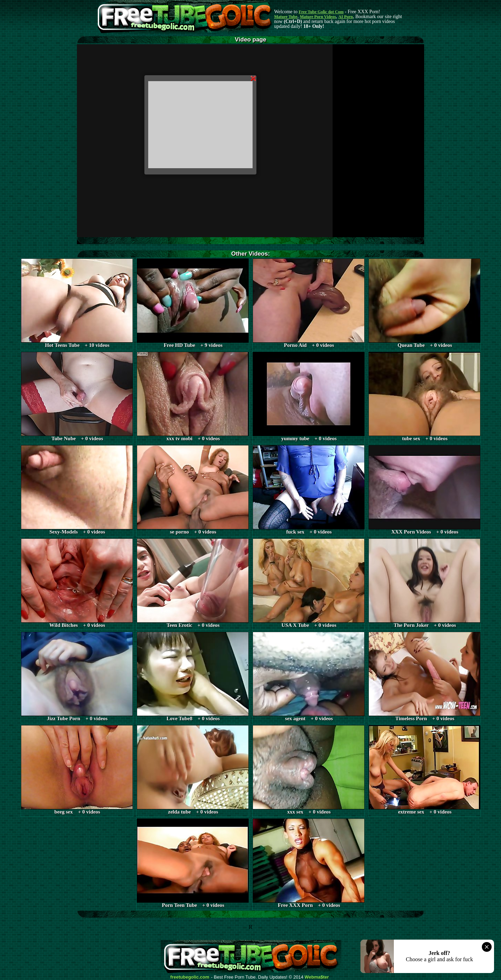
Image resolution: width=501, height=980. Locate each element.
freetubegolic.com (190, 977)
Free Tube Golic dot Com (321, 12)
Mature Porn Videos (318, 17)
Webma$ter (317, 977)
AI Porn (346, 17)
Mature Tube (286, 17)
